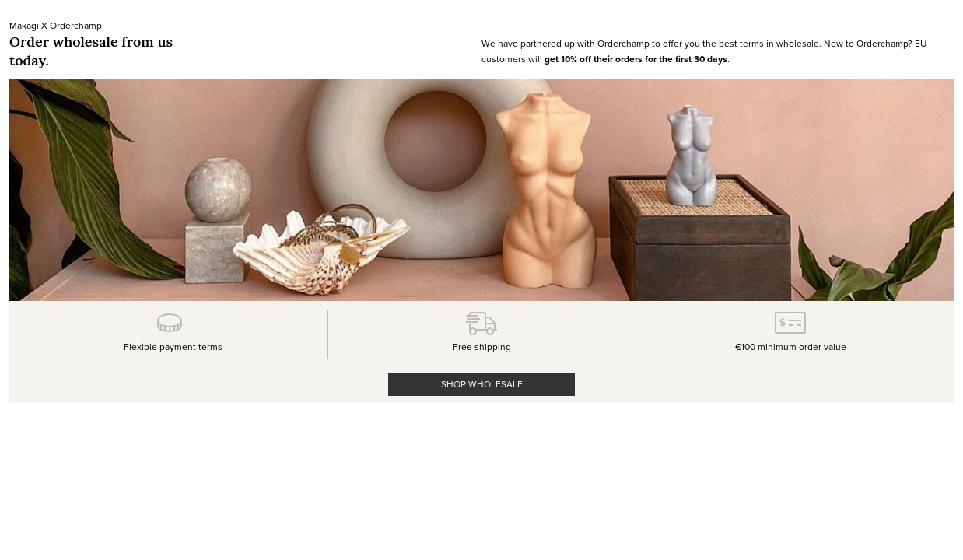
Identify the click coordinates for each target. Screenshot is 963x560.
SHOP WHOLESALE (482, 384)
